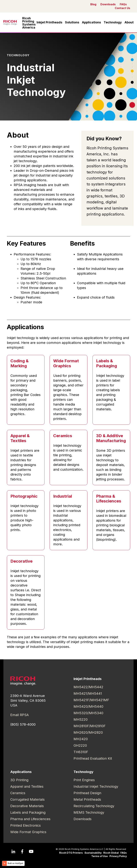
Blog (93, 4)
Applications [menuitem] (21, 772)
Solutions (72, 22)
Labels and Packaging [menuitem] (28, 812)
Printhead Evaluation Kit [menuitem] (93, 758)
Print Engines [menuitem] (84, 780)
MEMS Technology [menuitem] (89, 812)
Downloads (108, 4)
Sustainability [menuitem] (93, 853)
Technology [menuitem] (83, 772)
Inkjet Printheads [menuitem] (88, 679)
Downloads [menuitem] (83, 819)
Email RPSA (19, 715)
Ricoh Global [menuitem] (111, 853)
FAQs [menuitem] (124, 853)
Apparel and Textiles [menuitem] (27, 786)
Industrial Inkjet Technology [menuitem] (96, 786)
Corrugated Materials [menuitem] (27, 799)
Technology (113, 22)
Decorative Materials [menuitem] (27, 806)
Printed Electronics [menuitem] (25, 825)
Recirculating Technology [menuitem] (94, 806)
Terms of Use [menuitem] (100, 856)
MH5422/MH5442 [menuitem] (88, 687)
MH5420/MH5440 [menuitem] (88, 706)
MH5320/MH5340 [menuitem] (88, 713)
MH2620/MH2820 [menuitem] (88, 732)
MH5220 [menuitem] (81, 719)
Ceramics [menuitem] (18, 793)
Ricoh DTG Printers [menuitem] (71, 853)
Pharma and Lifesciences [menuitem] (30, 819)
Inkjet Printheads (49, 22)
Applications (91, 22)
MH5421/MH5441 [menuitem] (88, 694)
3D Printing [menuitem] (19, 780)
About (129, 22)
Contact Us (122, 8)
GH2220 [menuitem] (80, 745)
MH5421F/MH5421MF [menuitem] (91, 700)
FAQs (123, 4)
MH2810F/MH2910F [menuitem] (90, 726)
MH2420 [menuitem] (81, 739)
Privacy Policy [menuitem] (118, 856)
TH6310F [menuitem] (81, 752)
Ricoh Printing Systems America (29, 23)
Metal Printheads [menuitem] (87, 799)
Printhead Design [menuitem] (87, 793)
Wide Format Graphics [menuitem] (28, 832)
